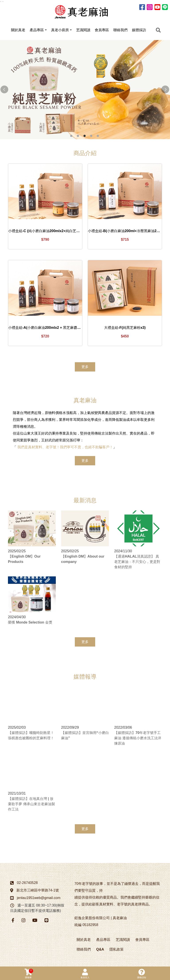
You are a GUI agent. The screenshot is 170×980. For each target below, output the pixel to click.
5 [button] (98, 137)
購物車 (29, 974)
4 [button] (91, 137)
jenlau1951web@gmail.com (39, 898)
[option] (85, 90)
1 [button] (71, 137)
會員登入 (85, 974)
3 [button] (85, 137)
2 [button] (78, 137)
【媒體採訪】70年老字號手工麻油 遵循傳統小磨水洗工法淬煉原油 (138, 739)
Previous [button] (4, 90)
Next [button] (166, 90)
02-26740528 (27, 883)
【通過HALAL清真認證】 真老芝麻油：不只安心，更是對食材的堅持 (137, 562)
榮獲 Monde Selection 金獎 (30, 623)
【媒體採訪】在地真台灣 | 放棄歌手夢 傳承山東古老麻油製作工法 (31, 805)
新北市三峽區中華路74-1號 (38, 891)
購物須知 (142, 974)
